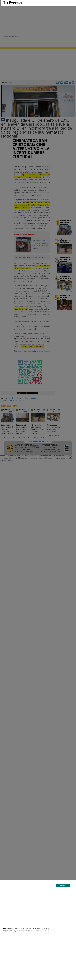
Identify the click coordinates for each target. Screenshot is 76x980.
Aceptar (63, 885)
